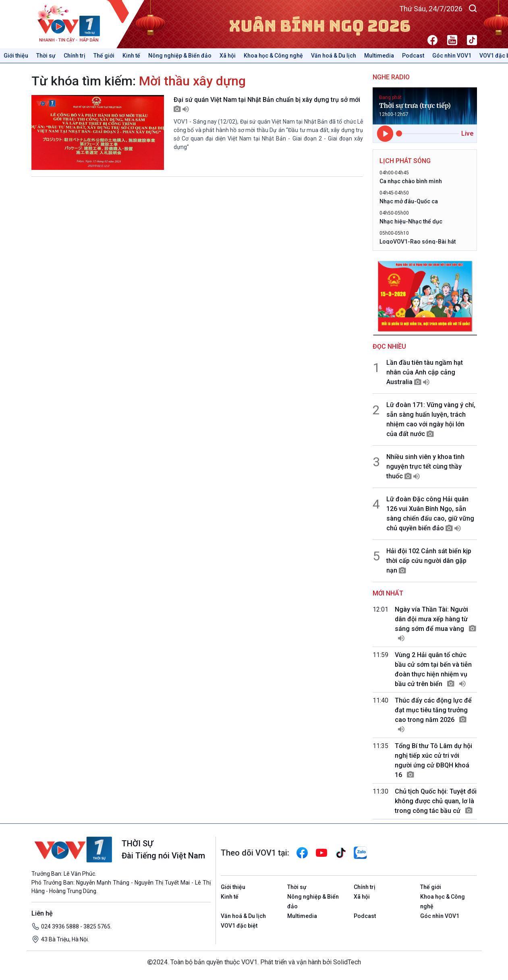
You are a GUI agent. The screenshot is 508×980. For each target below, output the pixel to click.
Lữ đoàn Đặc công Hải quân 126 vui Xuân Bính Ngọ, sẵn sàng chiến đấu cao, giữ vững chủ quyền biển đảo (430, 514)
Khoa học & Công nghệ (273, 56)
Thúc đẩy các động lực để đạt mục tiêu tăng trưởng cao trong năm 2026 (433, 715)
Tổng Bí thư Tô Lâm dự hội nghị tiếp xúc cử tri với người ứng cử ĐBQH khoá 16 (433, 760)
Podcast (413, 56)
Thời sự (46, 56)
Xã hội (228, 56)
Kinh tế (131, 56)
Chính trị (75, 56)
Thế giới (104, 56)
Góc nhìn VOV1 (452, 56)
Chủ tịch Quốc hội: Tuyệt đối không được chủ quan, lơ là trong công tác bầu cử (436, 801)
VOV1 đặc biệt (239, 926)
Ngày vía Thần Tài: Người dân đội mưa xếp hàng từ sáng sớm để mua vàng (435, 624)
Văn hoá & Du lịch (334, 56)
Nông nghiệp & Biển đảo (180, 56)
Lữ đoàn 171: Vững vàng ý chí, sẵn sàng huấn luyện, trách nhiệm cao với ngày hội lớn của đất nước (431, 419)
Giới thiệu (16, 56)
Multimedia (379, 56)
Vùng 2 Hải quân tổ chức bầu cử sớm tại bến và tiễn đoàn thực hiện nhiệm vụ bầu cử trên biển (433, 669)
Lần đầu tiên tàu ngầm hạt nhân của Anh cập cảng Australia (425, 372)
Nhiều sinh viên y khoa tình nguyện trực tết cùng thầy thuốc (425, 466)
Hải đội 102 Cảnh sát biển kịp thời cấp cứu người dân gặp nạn (429, 561)
